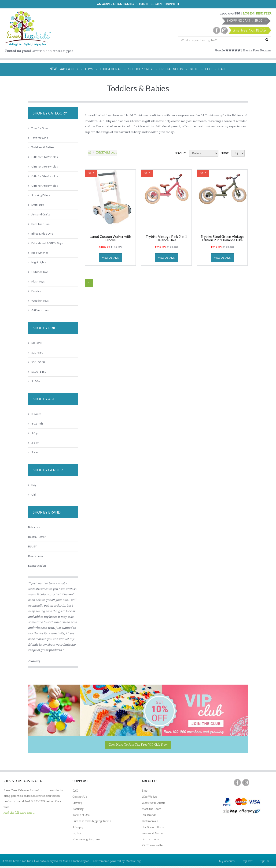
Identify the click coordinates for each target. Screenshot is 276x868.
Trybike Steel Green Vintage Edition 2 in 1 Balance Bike (222, 238)
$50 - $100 (36, 362)
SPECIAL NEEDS (173, 69)
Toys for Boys (38, 128)
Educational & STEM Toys (45, 243)
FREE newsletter (153, 845)
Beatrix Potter (37, 537)
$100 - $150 (37, 372)
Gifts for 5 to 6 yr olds (43, 176)
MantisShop (133, 861)
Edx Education (37, 566)
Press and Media (152, 833)
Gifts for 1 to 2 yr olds (43, 157)
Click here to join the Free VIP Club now (138, 745)
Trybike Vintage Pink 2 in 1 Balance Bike (166, 238)
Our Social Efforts (153, 827)
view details (110, 258)
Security (78, 809)
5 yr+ (33, 452)
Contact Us (80, 797)
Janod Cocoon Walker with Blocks (110, 238)
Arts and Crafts (39, 214)
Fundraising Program (86, 839)
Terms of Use (81, 815)
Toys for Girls (38, 138)
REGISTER (264, 13)
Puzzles (35, 291)
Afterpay (78, 827)
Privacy (77, 803)
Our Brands (149, 815)
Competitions (150, 839)
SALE (222, 69)
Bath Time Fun (39, 224)
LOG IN (248, 13)
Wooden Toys (38, 301)
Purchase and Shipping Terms (92, 821)
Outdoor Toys (38, 272)
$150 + (34, 381)
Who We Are (149, 797)
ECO (211, 69)
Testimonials (150, 821)
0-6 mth (35, 414)
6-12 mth (35, 423)
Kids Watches (38, 253)
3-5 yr (33, 443)
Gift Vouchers (38, 310)
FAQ (75, 791)
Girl (32, 495)
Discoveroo (35, 556)
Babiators (34, 527)
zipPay (77, 833)
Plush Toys (36, 281)
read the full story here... (19, 813)
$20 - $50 (36, 352)
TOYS (91, 69)
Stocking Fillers (39, 195)
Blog (145, 791)
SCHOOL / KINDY (143, 69)
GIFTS (196, 69)
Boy (32, 485)
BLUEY (32, 546)
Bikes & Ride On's (41, 234)
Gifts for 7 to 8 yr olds (43, 186)
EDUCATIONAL (113, 69)
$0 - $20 (35, 343)
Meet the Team (151, 809)
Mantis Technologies (76, 861)
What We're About (153, 803)
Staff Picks (36, 205)
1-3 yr (33, 433)
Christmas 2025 (106, 153)
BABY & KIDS (70, 69)
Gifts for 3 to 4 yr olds (43, 166)
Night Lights (37, 262)
